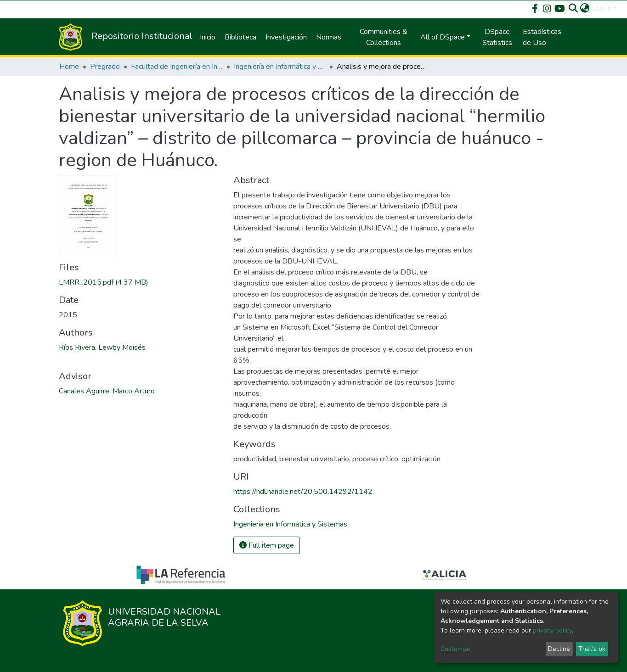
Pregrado (105, 67)
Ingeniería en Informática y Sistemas (280, 67)
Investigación (286, 37)
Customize (455, 649)
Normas (329, 37)
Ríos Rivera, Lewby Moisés (102, 347)
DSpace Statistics (497, 37)
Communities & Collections (384, 37)
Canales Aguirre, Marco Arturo (107, 391)
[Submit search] (573, 8)
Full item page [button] (267, 545)
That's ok (592, 649)
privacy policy (552, 630)
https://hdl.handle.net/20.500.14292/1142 (303, 492)
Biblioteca (240, 37)
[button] (585, 8)
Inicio (208, 37)
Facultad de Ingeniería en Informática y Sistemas (177, 67)
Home (69, 67)
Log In (602, 8)
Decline (559, 649)
